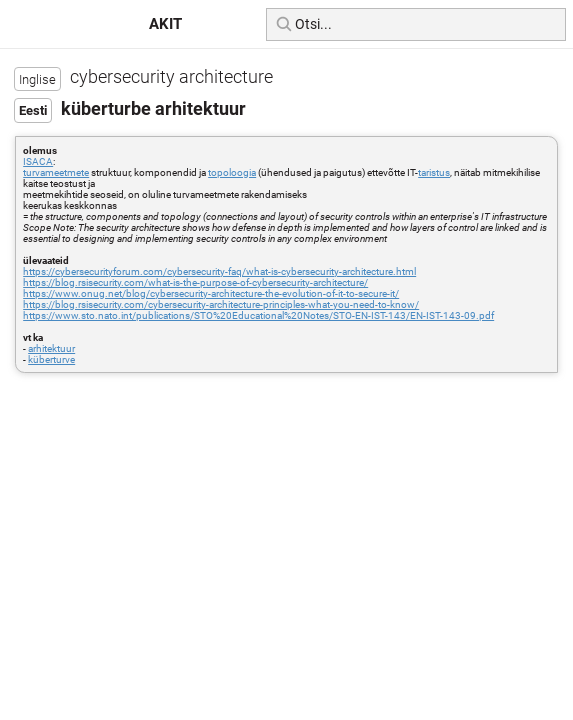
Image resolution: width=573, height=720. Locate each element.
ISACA (38, 161)
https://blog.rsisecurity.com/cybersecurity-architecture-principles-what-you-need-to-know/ (221, 304)
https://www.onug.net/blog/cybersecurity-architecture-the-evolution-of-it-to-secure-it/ (211, 293)
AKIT (165, 24)
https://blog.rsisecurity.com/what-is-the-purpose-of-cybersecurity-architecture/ (195, 282)
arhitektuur (51, 348)
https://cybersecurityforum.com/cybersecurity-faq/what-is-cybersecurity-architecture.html (219, 271)
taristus (434, 172)
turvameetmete (56, 172)
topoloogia (232, 172)
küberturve (51, 359)
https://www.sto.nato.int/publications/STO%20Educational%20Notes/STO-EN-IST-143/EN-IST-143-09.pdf (258, 315)
